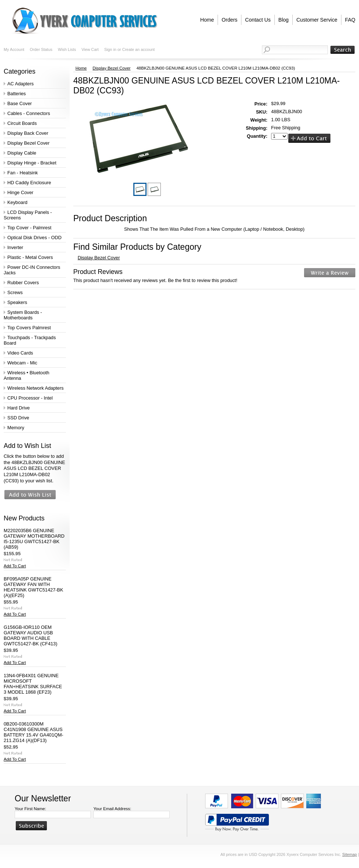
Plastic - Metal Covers (30, 257)
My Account (14, 49)
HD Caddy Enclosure (29, 183)
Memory (16, 428)
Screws (15, 292)
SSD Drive (18, 418)
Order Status (41, 49)
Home (81, 68)
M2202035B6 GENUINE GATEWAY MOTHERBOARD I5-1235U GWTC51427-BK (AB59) (34, 539)
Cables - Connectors (29, 113)
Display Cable (22, 153)
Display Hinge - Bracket (32, 163)
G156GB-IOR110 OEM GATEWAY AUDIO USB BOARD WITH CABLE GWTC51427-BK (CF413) (31, 635)
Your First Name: (30, 809)
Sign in (110, 49)
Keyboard (17, 202)
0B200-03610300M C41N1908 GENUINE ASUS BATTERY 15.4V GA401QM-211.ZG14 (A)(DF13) (34, 732)
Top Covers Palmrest (29, 328)
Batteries (17, 94)
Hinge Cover (20, 192)
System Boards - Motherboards (23, 315)
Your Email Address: (112, 809)
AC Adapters (21, 84)
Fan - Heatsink (23, 173)
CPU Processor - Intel (30, 398)
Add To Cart (15, 566)
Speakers (17, 302)
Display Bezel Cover (28, 143)
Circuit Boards (22, 123)
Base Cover (20, 103)
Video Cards (20, 353)
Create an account (138, 49)
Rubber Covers (23, 283)
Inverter (15, 247)
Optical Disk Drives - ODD (34, 238)
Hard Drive (18, 408)
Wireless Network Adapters (36, 388)
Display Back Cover (28, 133)
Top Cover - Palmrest (29, 228)
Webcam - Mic (22, 363)
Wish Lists (67, 49)
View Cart (90, 49)
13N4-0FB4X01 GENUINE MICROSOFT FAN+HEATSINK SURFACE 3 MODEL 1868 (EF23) (33, 684)
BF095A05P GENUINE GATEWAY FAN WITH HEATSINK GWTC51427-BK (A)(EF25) (34, 587)
